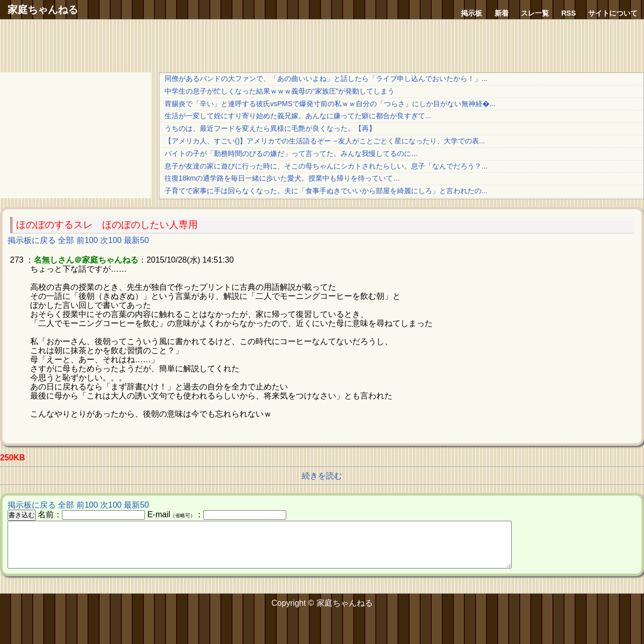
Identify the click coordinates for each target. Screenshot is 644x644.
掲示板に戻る (32, 240)
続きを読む (322, 476)
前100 (87, 240)
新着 (502, 13)
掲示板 (471, 13)
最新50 (136, 240)
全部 (66, 240)
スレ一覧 (535, 13)
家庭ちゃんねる (43, 10)
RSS (569, 13)
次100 (111, 240)
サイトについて (613, 13)
